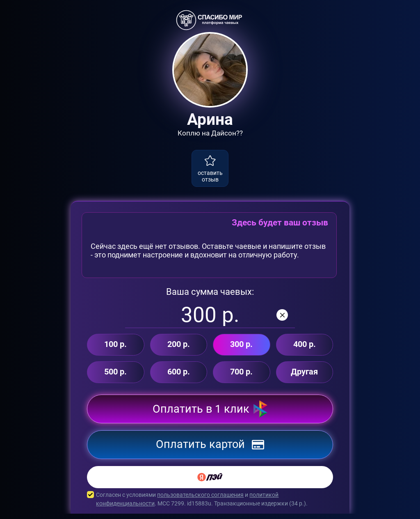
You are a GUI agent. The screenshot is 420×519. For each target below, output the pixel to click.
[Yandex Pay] (210, 482)
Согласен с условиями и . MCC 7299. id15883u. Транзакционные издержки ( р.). (210, 505)
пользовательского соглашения (200, 500)
